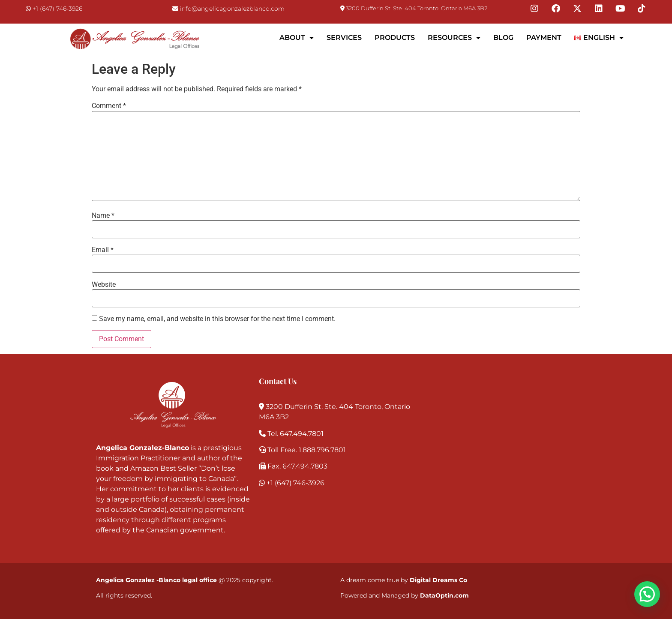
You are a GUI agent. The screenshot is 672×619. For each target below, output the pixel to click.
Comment (109, 106)
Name (103, 216)
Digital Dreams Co (438, 580)
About (297, 38)
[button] (647, 594)
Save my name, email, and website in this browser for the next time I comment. (217, 319)
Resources (454, 38)
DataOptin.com (444, 595)
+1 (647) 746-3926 (57, 9)
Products (395, 38)
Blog (503, 38)
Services (344, 38)
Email (103, 250)
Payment (544, 38)
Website (104, 285)
